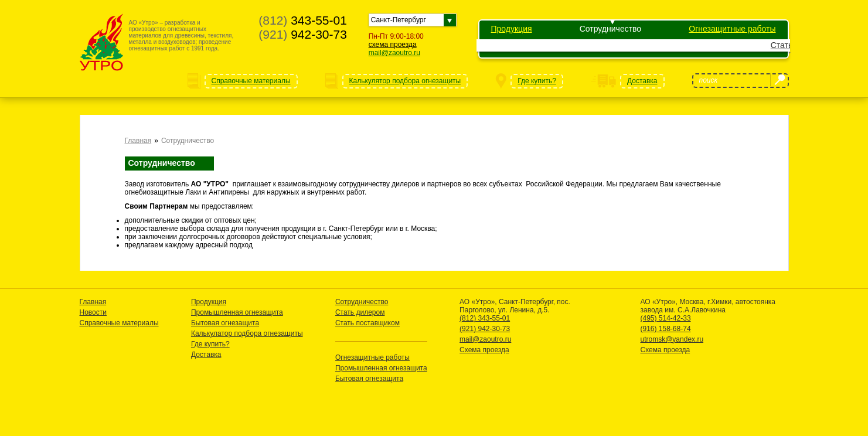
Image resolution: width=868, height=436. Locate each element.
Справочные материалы (119, 323)
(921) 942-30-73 (485, 329)
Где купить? (210, 344)
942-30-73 (303, 34)
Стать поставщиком (736, 45)
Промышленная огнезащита (237, 312)
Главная (138, 141)
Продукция (512, 29)
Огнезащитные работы (732, 29)
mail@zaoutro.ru (394, 53)
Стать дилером (657, 45)
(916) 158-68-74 (666, 329)
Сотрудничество (610, 29)
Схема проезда (484, 350)
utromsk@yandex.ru (672, 339)
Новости (93, 312)
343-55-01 (303, 20)
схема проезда (393, 45)
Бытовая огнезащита (225, 323)
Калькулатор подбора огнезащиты (247, 333)
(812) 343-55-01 (485, 318)
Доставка (206, 355)
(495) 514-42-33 (666, 318)
